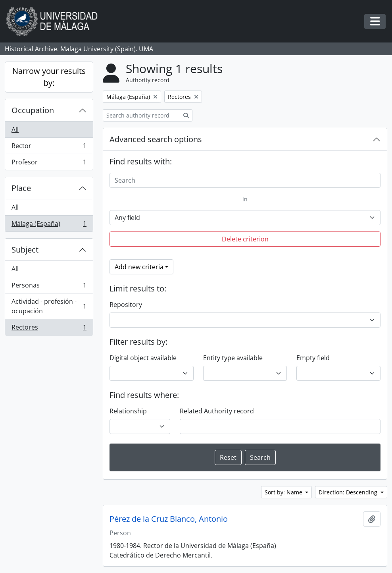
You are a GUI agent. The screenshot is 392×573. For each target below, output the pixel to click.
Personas (49, 287)
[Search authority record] (141, 115)
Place (21, 188)
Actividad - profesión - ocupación (49, 306)
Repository (126, 305)
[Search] (245, 180)
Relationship (128, 411)
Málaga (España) (49, 225)
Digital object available (143, 358)
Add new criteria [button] (139, 267)
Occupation (33, 110)
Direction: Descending (349, 492)
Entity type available (233, 358)
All (15, 129)
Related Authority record (217, 411)
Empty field (313, 358)
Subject (25, 250)
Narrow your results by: (49, 77)
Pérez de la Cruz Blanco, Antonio (169, 519)
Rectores (49, 329)
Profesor (49, 164)
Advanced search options (156, 139)
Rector (49, 148)
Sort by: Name (284, 492)
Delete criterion (245, 239)
